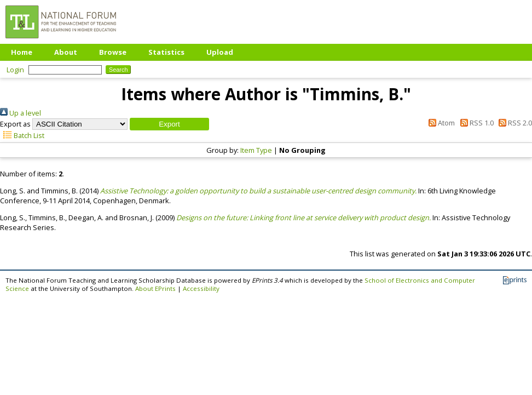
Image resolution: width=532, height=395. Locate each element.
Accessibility (201, 288)
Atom (440, 123)
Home (22, 52)
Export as (15, 124)
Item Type (256, 150)
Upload (220, 52)
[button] (169, 124)
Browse (113, 52)
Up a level (21, 113)
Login (15, 70)
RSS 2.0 (514, 123)
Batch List (22, 135)
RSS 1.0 (475, 123)
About (66, 52)
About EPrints (155, 288)
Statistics (166, 52)
